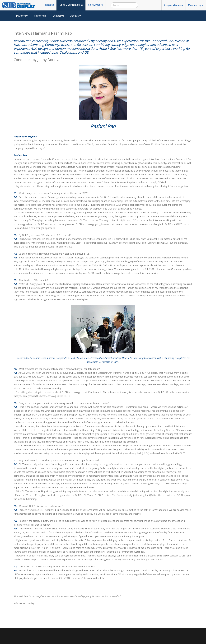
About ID (76, 16)
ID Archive (22, 16)
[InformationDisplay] (20, 5)
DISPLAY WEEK (96, 5)
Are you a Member (174, 5)
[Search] (124, 5)
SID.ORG (50, 5)
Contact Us (58, 16)
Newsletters (40, 16)
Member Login (196, 5)
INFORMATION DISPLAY (71, 5)
